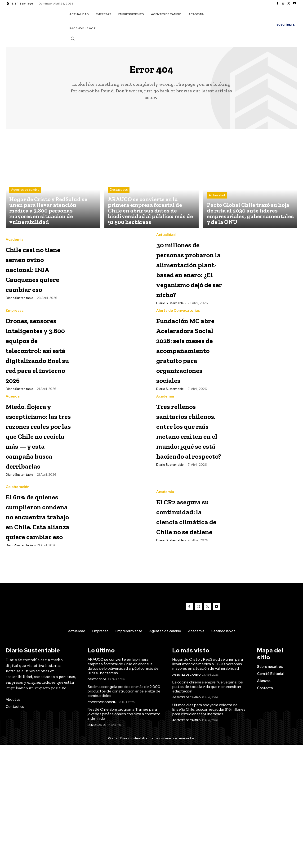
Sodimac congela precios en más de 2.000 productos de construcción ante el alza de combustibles (124, 814)
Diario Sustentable (19, 316)
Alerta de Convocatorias (178, 344)
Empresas (15, 344)
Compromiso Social (102, 825)
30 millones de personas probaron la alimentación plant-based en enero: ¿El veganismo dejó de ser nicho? (189, 287)
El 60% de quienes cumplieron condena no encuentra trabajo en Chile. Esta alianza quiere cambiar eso (36, 624)
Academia (15, 238)
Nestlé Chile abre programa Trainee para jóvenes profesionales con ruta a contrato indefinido (124, 837)
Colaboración (18, 575)
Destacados (119, 193)
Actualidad (217, 199)
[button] (73, 38)
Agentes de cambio (25, 193)
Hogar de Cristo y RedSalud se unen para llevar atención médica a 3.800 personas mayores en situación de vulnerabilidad (208, 787)
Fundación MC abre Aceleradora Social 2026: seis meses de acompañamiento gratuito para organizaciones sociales (195, 387)
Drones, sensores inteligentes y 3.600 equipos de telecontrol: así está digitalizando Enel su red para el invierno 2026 (38, 397)
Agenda (13, 459)
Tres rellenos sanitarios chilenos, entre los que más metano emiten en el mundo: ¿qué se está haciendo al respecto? (190, 508)
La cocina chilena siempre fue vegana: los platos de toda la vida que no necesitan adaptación (208, 810)
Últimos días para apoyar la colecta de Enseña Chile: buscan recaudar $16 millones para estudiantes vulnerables (209, 832)
